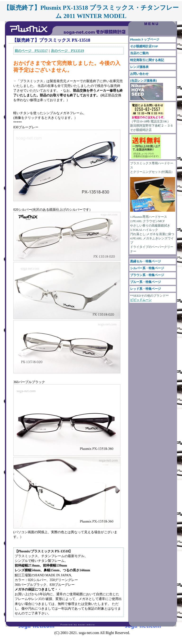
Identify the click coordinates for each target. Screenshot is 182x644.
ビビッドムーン (141, 300)
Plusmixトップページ (145, 39)
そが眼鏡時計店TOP (144, 46)
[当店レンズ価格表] (147, 89)
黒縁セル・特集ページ (146, 261)
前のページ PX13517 (31, 51)
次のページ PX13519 (67, 51)
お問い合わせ (139, 74)
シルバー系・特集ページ (147, 268)
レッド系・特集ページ (146, 289)
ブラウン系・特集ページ (147, 275)
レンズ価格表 (139, 67)
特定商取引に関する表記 (147, 60)
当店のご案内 (139, 53)
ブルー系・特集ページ (146, 282)
